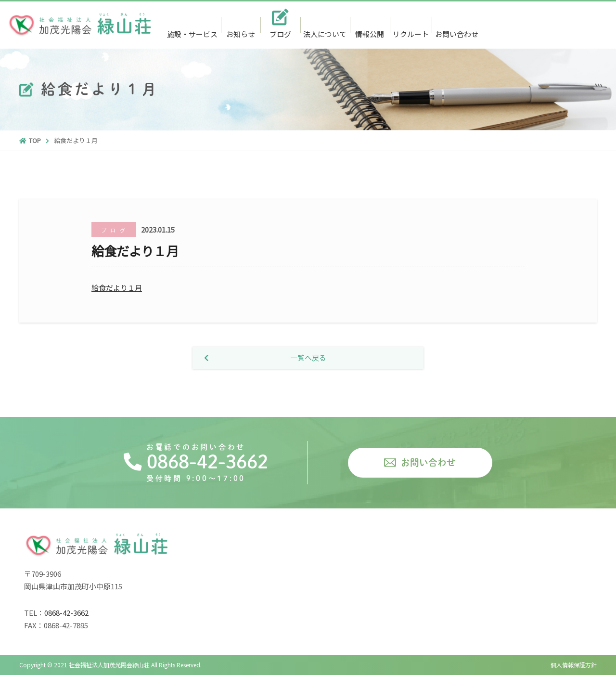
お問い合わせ (457, 34)
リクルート (411, 34)
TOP (30, 140)
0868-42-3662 (556, 25)
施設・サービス (192, 34)
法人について (325, 34)
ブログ (280, 34)
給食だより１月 (117, 288)
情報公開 (370, 34)
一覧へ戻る (265, 357)
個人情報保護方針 (574, 665)
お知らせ (241, 34)
